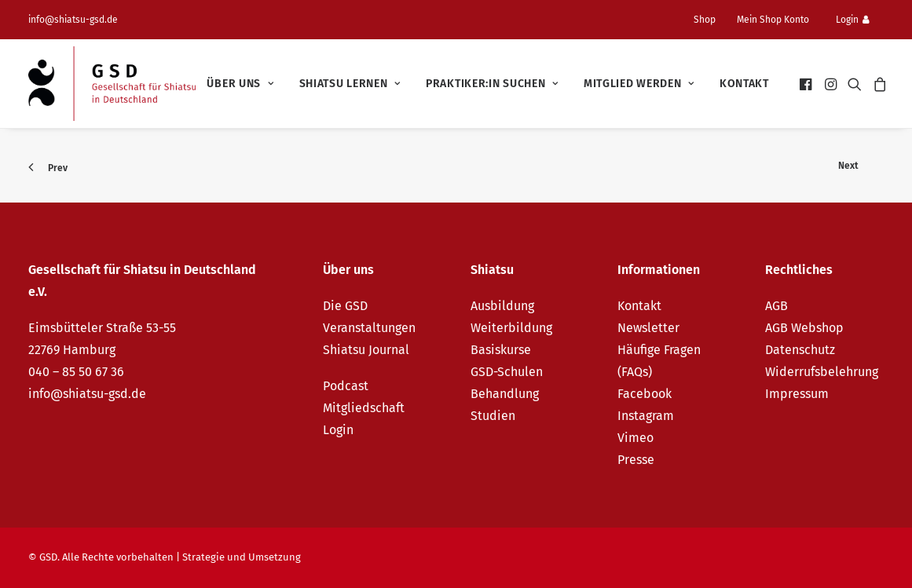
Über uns (240, 84)
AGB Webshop (804, 328)
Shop (705, 20)
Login (853, 20)
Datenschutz (800, 350)
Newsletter (648, 328)
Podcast (346, 386)
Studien (493, 416)
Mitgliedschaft (364, 408)
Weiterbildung (511, 328)
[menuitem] (711, 20)
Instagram (646, 416)
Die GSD (345, 306)
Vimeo (635, 438)
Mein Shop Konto (773, 20)
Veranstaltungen (369, 328)
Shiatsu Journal (366, 350)
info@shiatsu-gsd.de (73, 20)
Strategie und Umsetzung (242, 557)
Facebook (645, 394)
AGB (776, 306)
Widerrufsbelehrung (822, 372)
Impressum (797, 394)
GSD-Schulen (507, 372)
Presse (636, 460)
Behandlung (505, 394)
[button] (807, 84)
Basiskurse (501, 350)
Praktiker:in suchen (492, 84)
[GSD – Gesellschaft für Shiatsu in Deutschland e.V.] (112, 84)
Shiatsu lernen (350, 84)
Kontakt (744, 84)
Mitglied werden (639, 84)
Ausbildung (502, 306)
